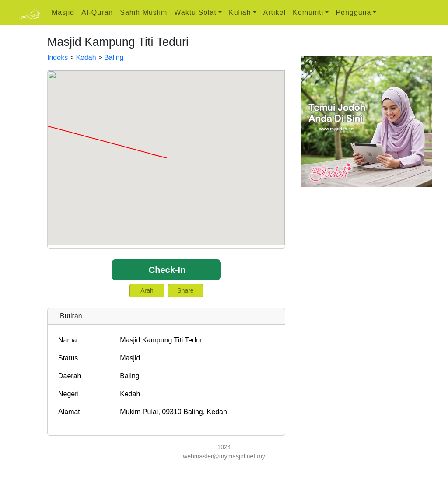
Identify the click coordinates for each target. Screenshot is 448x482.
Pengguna (353, 12)
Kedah (86, 58)
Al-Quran (97, 12)
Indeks (58, 58)
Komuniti (308, 12)
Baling (114, 58)
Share (185, 290)
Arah (147, 290)
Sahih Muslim (143, 12)
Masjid (63, 12)
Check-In (167, 270)
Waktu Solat (195, 12)
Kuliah (240, 12)
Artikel (275, 12)
